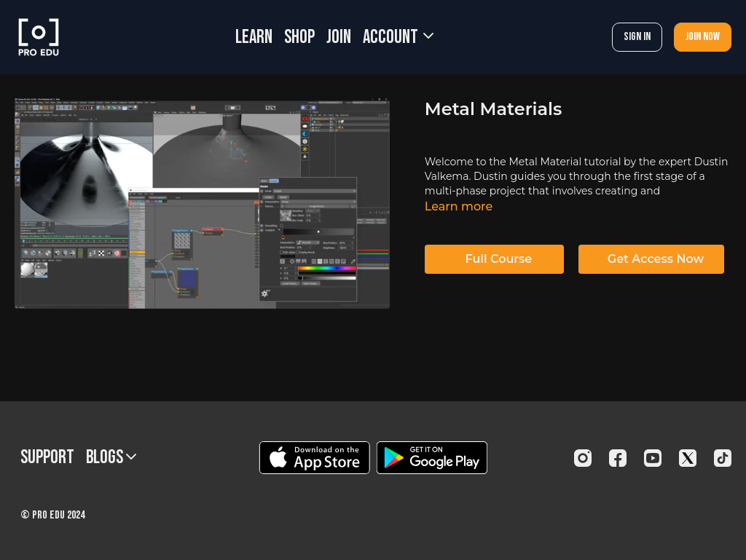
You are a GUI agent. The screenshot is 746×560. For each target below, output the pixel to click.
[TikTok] (723, 458)
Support (47, 458)
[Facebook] (618, 458)
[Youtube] (653, 458)
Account (398, 38)
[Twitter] (688, 458)
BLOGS (111, 458)
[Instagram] (583, 458)
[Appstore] (314, 458)
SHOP (299, 38)
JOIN (339, 38)
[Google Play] (432, 458)
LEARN (254, 38)
